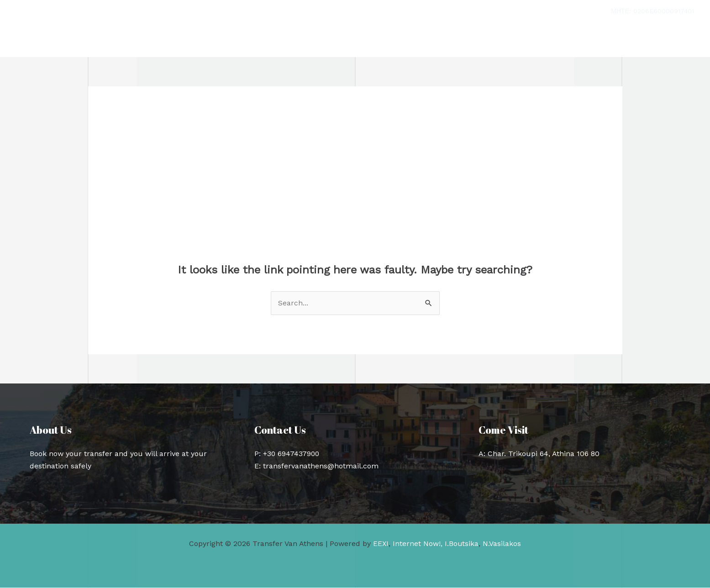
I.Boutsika (462, 544)
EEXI (381, 544)
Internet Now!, (418, 544)
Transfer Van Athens (92, 40)
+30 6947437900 (292, 454)
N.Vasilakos (502, 544)
